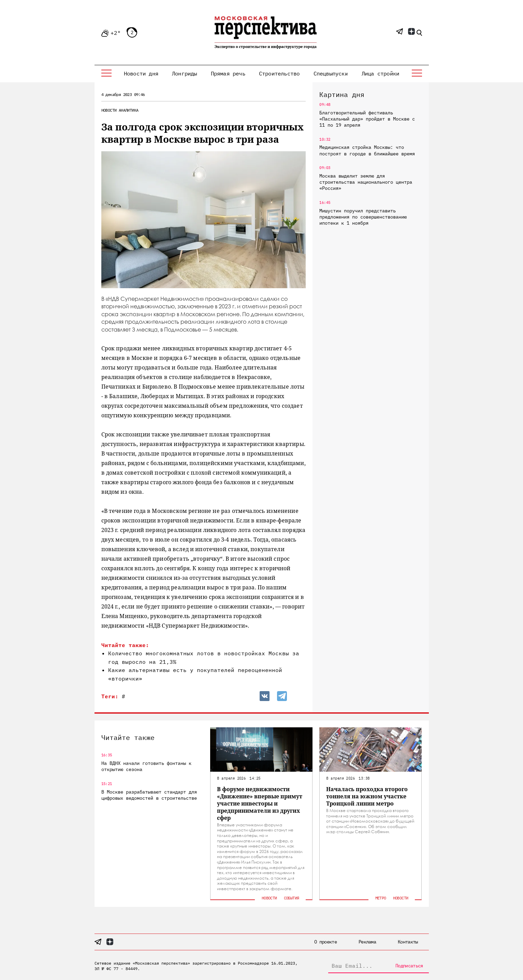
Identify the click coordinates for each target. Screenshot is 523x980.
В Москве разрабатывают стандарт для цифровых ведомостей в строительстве (149, 795)
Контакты (408, 942)
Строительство (279, 73)
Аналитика (129, 110)
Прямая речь (228, 73)
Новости (109, 110)
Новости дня (141, 73)
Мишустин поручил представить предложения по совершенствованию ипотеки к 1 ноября (363, 217)
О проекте (325, 942)
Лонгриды (185, 73)
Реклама (367, 942)
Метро (381, 898)
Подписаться (409, 966)
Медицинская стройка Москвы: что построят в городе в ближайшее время (367, 150)
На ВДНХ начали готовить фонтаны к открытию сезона (146, 766)
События (292, 898)
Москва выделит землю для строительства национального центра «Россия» (366, 182)
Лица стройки (380, 73)
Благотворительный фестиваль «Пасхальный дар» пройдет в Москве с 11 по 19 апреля (367, 119)
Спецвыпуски (331, 73)
